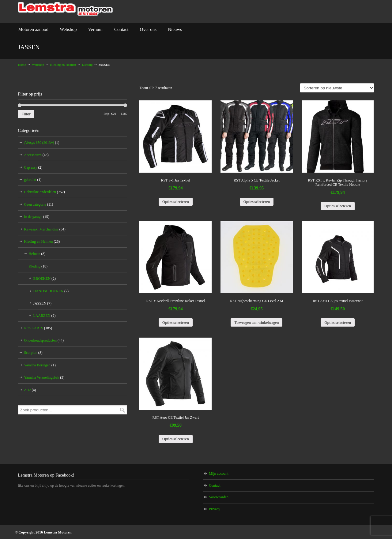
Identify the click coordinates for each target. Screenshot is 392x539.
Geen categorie (38, 204)
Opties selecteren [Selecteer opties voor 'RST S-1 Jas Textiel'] (176, 202)
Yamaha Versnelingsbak (44, 377)
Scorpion (33, 353)
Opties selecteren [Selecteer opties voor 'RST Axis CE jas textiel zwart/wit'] (338, 323)
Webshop (38, 65)
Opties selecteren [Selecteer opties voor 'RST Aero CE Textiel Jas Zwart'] (176, 439)
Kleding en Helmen (63, 65)
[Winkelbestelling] (337, 88)
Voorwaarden (219, 497)
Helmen (37, 254)
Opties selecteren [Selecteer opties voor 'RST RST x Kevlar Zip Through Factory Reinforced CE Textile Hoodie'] (338, 206)
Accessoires (36, 155)
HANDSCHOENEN (51, 291)
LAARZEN (44, 316)
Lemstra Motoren (65, 9)
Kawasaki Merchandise (45, 229)
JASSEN (42, 303)
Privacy (215, 509)
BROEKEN (44, 279)
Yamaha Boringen (40, 365)
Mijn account (219, 473)
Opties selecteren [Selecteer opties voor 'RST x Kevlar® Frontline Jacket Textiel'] (176, 323)
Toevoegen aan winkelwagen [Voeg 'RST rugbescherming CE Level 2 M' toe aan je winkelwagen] (256, 323)
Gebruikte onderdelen (44, 192)
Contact (215, 485)
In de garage (36, 217)
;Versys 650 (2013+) (41, 143)
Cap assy (33, 167)
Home (22, 65)
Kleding (87, 65)
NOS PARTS (38, 328)
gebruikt (33, 180)
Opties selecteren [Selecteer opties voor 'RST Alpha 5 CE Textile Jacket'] (257, 202)
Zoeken (123, 410)
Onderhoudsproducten (44, 340)
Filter (26, 114)
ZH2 (30, 390)
